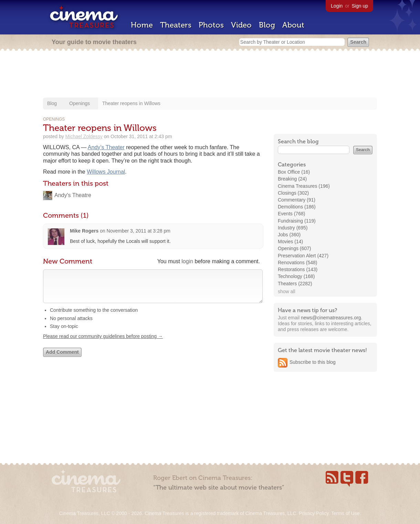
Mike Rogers (84, 231)
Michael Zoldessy (84, 136)
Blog (267, 25)
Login (337, 6)
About (293, 25)
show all (287, 291)
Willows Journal (106, 172)
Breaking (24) (292, 179)
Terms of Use (345, 513)
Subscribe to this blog (313, 362)
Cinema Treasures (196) (304, 186)
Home (142, 25)
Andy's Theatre (73, 195)
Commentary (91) (297, 200)
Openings (80, 103)
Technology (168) (296, 276)
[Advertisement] (210, 75)
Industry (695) (293, 228)
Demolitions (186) (297, 207)
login (187, 261)
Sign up (360, 6)
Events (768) (291, 214)
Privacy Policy (314, 513)
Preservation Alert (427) (303, 256)
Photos (211, 25)
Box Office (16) (294, 172)
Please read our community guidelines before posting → (103, 343)
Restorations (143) (298, 269)
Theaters (176, 25)
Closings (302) (293, 193)
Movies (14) (290, 242)
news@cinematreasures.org (331, 318)
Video (241, 25)
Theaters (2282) (295, 284)
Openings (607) (295, 248)
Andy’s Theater (106, 147)
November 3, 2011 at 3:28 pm (139, 231)
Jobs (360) (289, 235)
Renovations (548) (297, 263)
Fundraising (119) (297, 221)
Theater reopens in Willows (131, 103)
